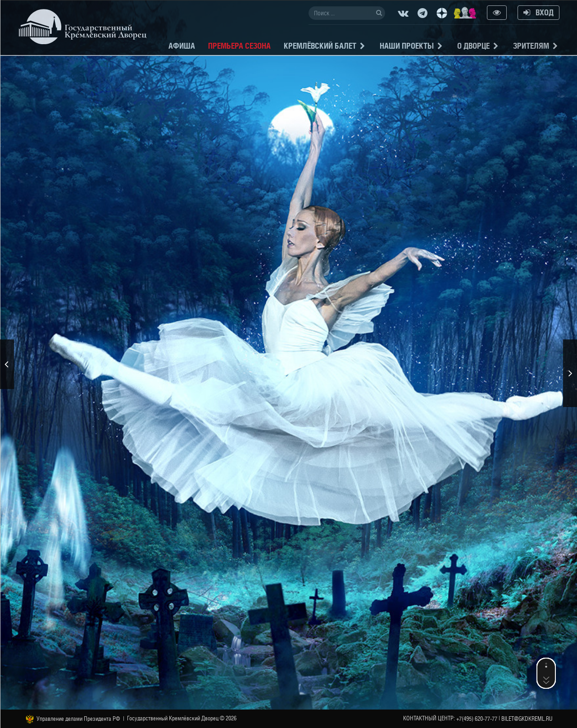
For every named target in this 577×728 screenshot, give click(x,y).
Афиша (182, 46)
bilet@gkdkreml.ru (527, 719)
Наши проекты (407, 46)
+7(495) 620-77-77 (477, 719)
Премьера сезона (239, 46)
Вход (538, 12)
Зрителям (531, 46)
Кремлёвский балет (320, 46)
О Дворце (473, 46)
